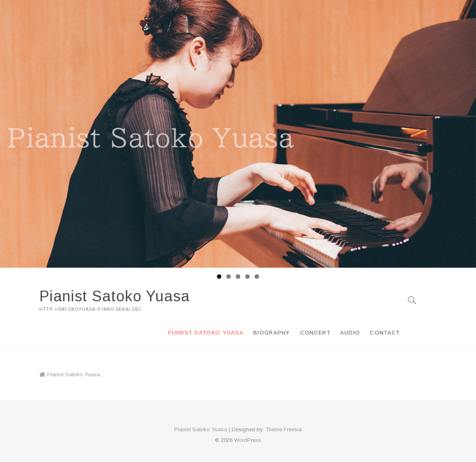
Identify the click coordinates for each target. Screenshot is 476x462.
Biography (272, 333)
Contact (385, 333)
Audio (350, 333)
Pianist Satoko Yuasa (115, 296)
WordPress (248, 440)
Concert (315, 333)
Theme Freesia (284, 429)
